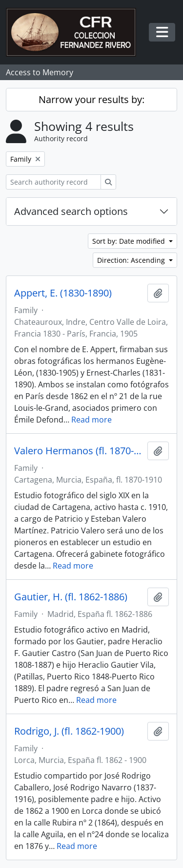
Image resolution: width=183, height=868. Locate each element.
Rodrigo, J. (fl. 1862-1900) (69, 731)
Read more (91, 420)
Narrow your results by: (91, 99)
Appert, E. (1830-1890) (63, 293)
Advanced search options (71, 211)
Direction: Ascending (132, 260)
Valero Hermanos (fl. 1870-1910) (79, 451)
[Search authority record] (53, 182)
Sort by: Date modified (130, 241)
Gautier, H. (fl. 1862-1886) (71, 597)
